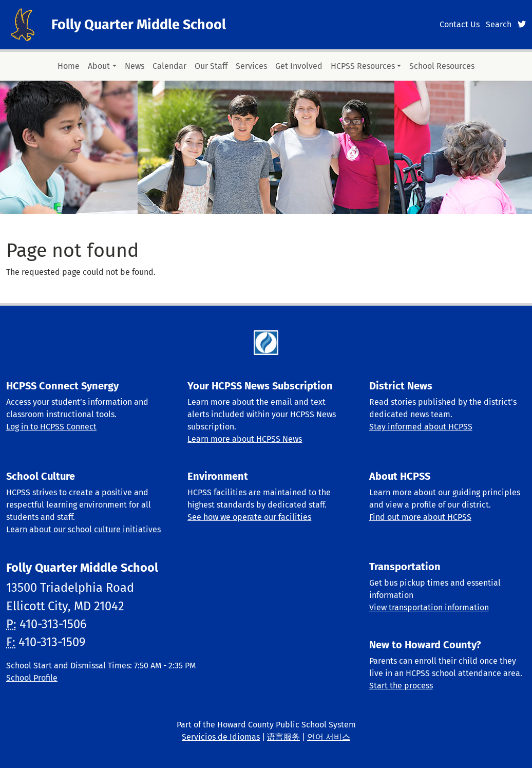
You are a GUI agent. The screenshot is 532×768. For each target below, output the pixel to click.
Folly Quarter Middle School (139, 25)
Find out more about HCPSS (420, 517)
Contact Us (460, 24)
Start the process (401, 686)
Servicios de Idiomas (221, 737)
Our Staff (211, 66)
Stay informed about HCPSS (421, 427)
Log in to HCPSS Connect (51, 427)
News (135, 66)
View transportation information (429, 607)
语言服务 (283, 737)
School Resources (442, 66)
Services (251, 66)
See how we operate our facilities (249, 517)
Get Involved (299, 66)
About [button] (99, 66)
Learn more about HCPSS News (245, 439)
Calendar (169, 66)
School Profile (32, 678)
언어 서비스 (329, 737)
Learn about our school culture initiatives (83, 529)
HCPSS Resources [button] (363, 66)
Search (499, 24)
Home (69, 66)
